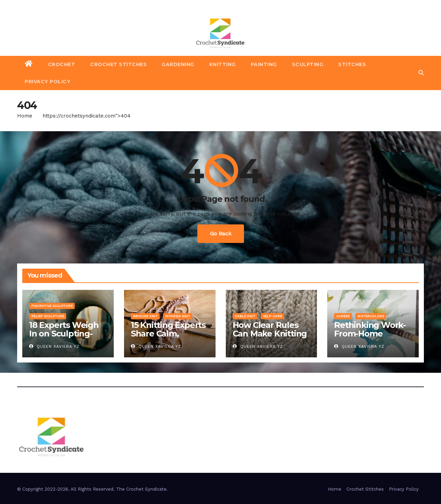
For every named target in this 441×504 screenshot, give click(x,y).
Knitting (223, 64)
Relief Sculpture (48, 316)
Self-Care (272, 316)
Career (343, 316)
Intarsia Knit (178, 316)
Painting (264, 64)
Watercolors (371, 316)
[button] (421, 73)
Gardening (178, 64)
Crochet (62, 64)
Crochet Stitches (118, 64)
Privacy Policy (47, 82)
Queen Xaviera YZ (54, 346)
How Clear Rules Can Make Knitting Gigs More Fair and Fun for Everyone (270, 338)
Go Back (221, 233)
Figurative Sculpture (52, 306)
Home (25, 116)
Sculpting (308, 64)
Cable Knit (245, 316)
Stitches (352, 64)
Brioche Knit (145, 316)
